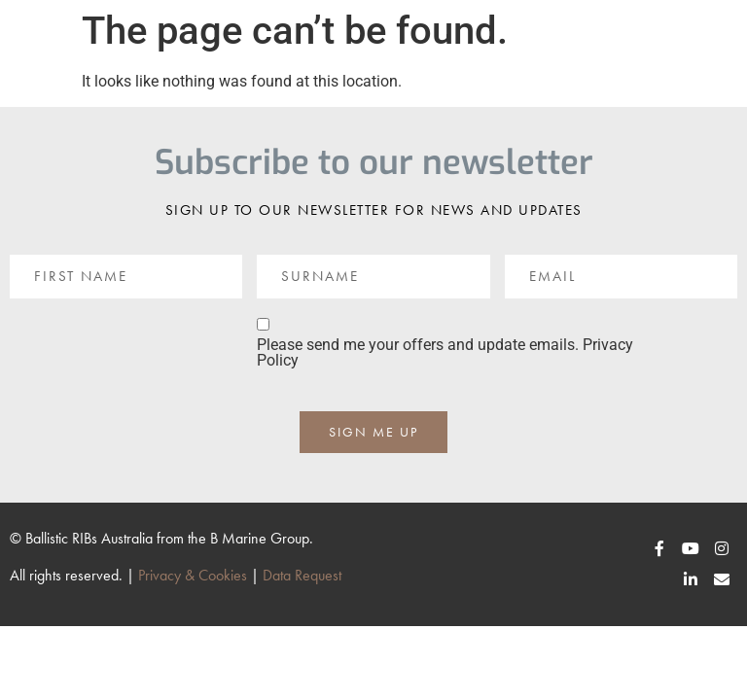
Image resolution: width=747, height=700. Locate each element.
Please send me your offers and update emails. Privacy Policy (445, 353)
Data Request (302, 575)
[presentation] (158, 352)
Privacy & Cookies (193, 575)
